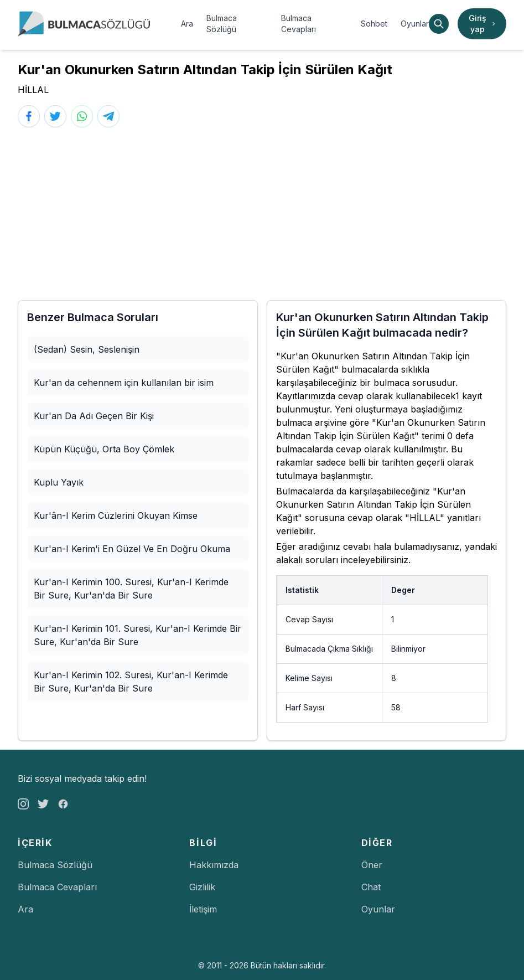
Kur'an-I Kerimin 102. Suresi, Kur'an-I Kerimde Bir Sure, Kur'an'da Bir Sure (131, 682)
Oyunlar (415, 24)
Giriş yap (483, 24)
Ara (187, 24)
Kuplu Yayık (59, 482)
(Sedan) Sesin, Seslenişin (87, 349)
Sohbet (374, 24)
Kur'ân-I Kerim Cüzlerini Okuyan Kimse (116, 515)
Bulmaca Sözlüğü (222, 24)
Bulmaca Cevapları (299, 24)
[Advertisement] (262, 214)
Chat (371, 887)
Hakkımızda (214, 865)
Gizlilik (202, 887)
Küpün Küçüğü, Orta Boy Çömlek (104, 449)
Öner (372, 865)
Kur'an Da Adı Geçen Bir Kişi (94, 416)
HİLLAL (33, 90)
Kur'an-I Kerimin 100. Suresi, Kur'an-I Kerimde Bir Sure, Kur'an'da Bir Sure (131, 589)
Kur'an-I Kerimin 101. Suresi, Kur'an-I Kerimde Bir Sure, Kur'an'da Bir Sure (138, 635)
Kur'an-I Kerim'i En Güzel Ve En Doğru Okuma (132, 549)
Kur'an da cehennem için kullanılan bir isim (124, 383)
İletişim (203, 909)
